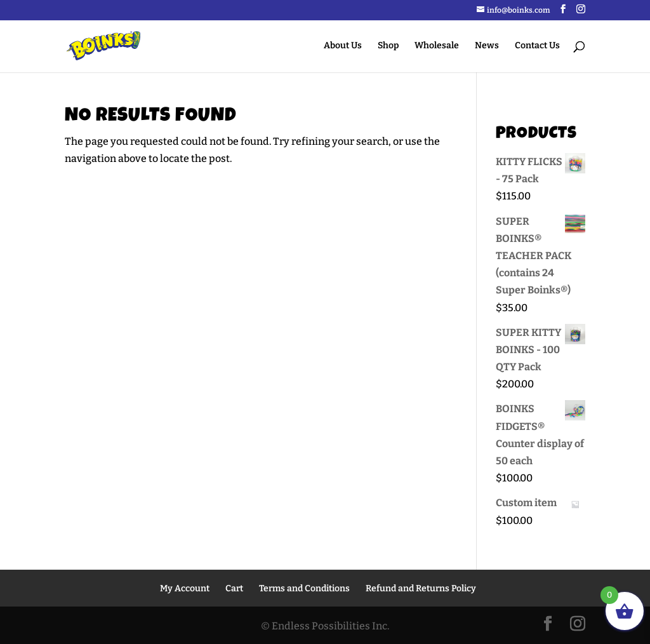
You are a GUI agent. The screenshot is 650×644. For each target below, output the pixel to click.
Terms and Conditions (304, 588)
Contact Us (537, 46)
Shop (388, 46)
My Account (185, 588)
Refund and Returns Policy (421, 588)
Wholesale (437, 46)
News (487, 46)
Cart (234, 588)
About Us (343, 46)
